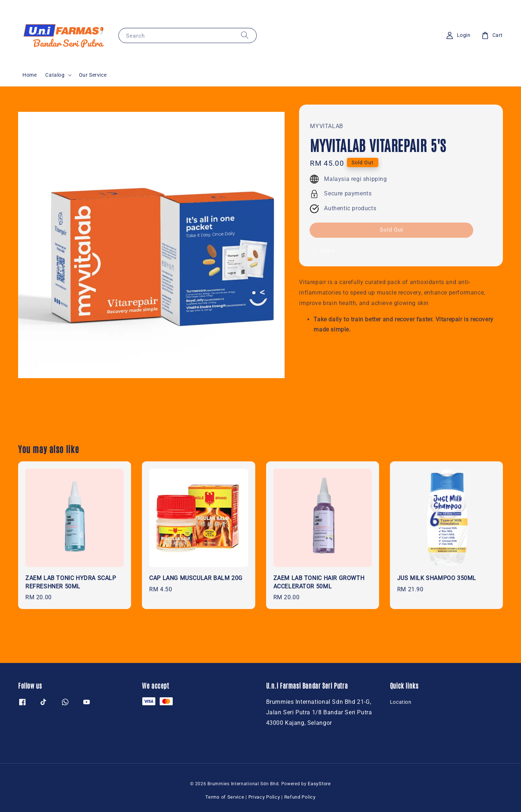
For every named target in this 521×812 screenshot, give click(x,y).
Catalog (55, 75)
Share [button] (322, 251)
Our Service (93, 75)
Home (30, 75)
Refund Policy (300, 797)
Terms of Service (225, 797)
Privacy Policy (264, 797)
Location (401, 702)
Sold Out (392, 230)
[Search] (245, 35)
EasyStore (319, 784)
